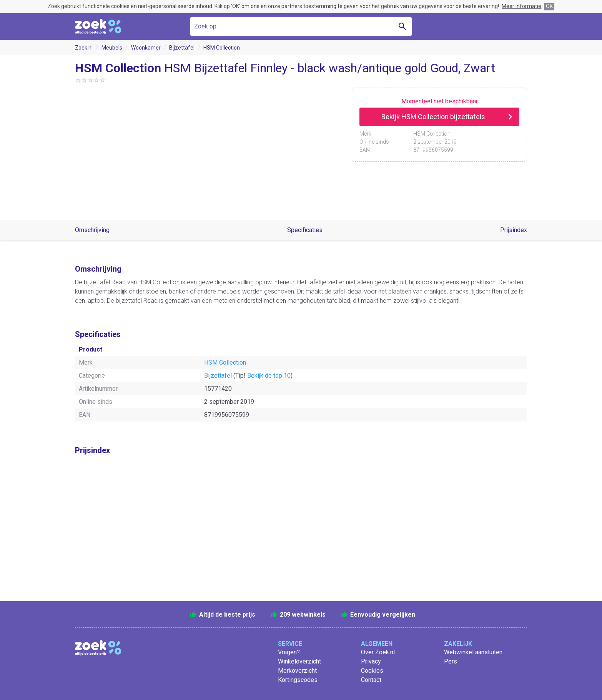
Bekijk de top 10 (269, 376)
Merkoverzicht (297, 671)
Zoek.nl (84, 48)
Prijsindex (514, 230)
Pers (451, 661)
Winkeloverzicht (299, 661)
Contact (371, 680)
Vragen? (289, 652)
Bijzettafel (182, 48)
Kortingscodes (298, 680)
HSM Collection (222, 48)
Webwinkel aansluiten (473, 652)
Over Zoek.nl (378, 652)
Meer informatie (521, 6)
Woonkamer (146, 48)
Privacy (371, 661)
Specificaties (305, 230)
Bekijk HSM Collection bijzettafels (433, 117)
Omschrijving (92, 230)
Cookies (372, 671)
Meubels (112, 48)
